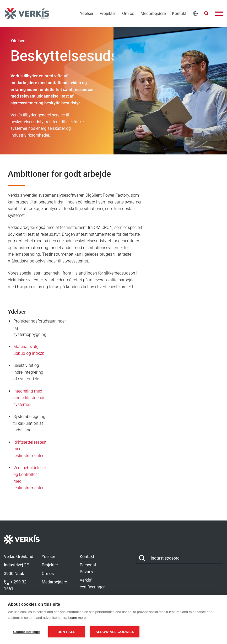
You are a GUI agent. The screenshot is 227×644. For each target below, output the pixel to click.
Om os (128, 14)
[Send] (142, 558)
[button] (206, 14)
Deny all (66, 632)
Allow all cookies (116, 632)
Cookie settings (27, 632)
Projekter (108, 14)
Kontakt (179, 14)
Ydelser (87, 14)
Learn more (77, 618)
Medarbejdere (153, 14)
